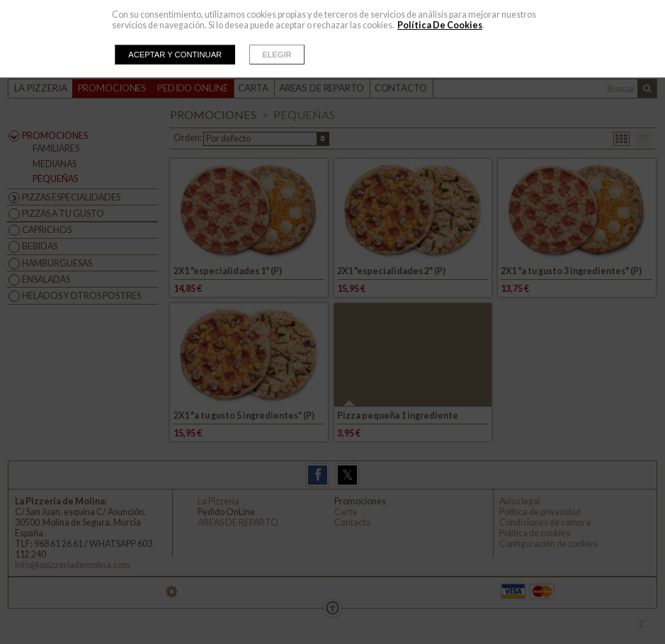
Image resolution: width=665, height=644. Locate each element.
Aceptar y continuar (175, 55)
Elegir (277, 55)
